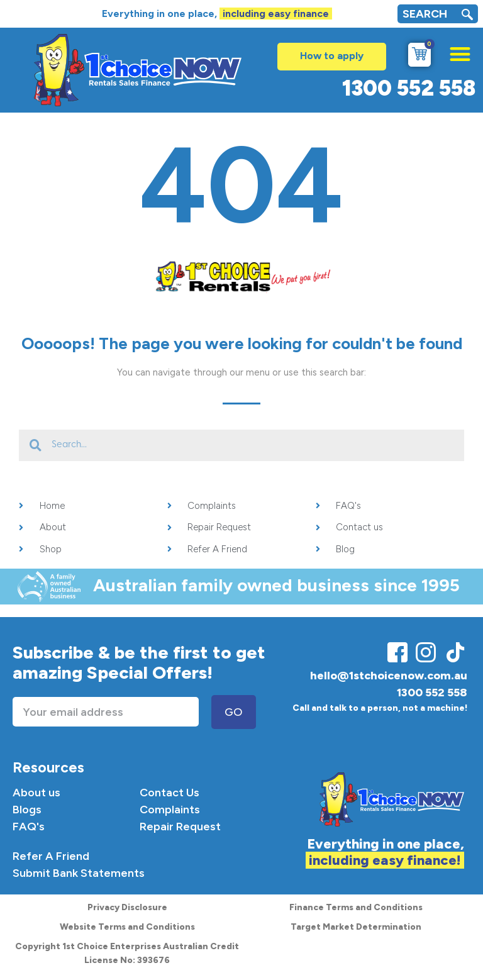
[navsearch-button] (467, 16)
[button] (454, 51)
